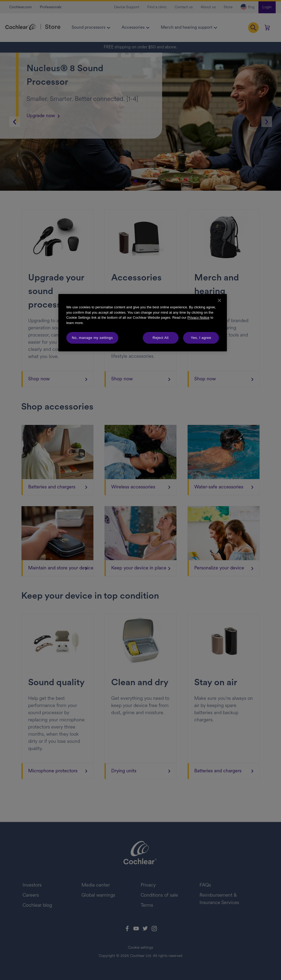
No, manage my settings (92, 338)
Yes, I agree (201, 338)
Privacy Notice (198, 318)
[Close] (219, 300)
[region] (143, 323)
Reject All (161, 338)
